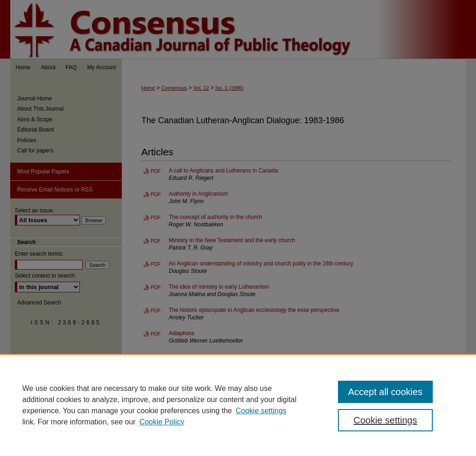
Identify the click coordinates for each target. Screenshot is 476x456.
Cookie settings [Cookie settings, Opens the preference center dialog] (385, 420)
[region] (238, 405)
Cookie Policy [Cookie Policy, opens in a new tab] (162, 422)
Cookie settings (261, 411)
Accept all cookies (385, 392)
